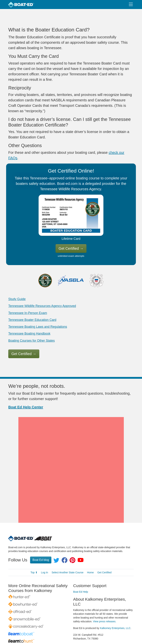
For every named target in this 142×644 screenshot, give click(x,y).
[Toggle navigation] (131, 4)
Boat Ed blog (41, 534)
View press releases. (105, 595)
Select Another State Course (67, 546)
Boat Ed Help (81, 565)
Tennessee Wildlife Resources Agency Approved (42, 306)
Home (90, 546)
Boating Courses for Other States (32, 341)
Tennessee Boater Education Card (32, 320)
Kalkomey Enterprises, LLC (115, 602)
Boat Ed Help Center (26, 407)
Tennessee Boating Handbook (29, 334)
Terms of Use (109, 632)
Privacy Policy (90, 632)
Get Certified (71, 248)
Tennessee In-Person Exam (28, 313)
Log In (45, 546)
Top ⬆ (34, 546)
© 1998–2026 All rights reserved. (66, 632)
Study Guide (17, 299)
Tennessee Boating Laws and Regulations (38, 327)
